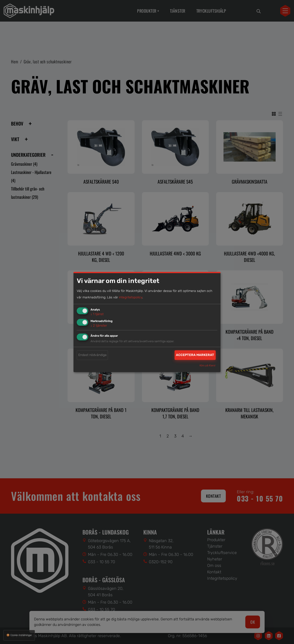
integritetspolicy (131, 297)
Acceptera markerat (195, 355)
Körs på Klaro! (208, 366)
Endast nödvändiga (92, 355)
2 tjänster (99, 326)
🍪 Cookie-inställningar (19, 635)
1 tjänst (97, 314)
